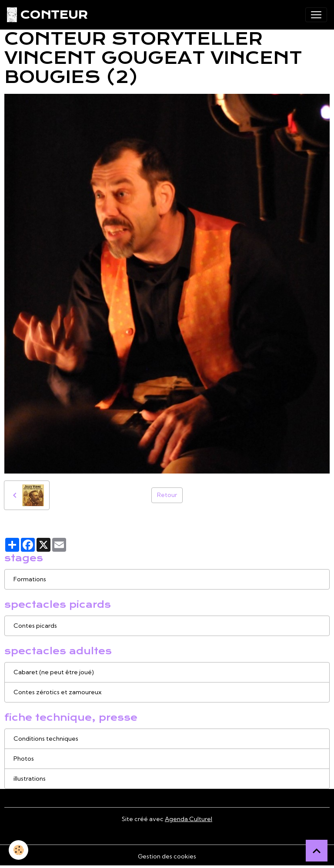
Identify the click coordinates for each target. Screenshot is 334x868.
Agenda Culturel (189, 819)
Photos (24, 759)
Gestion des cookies (167, 856)
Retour (167, 495)
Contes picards (35, 626)
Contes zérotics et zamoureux (57, 692)
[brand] (47, 15)
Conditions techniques (46, 739)
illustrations (30, 779)
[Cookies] (18, 850)
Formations (30, 579)
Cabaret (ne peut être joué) (54, 672)
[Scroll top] (317, 851)
